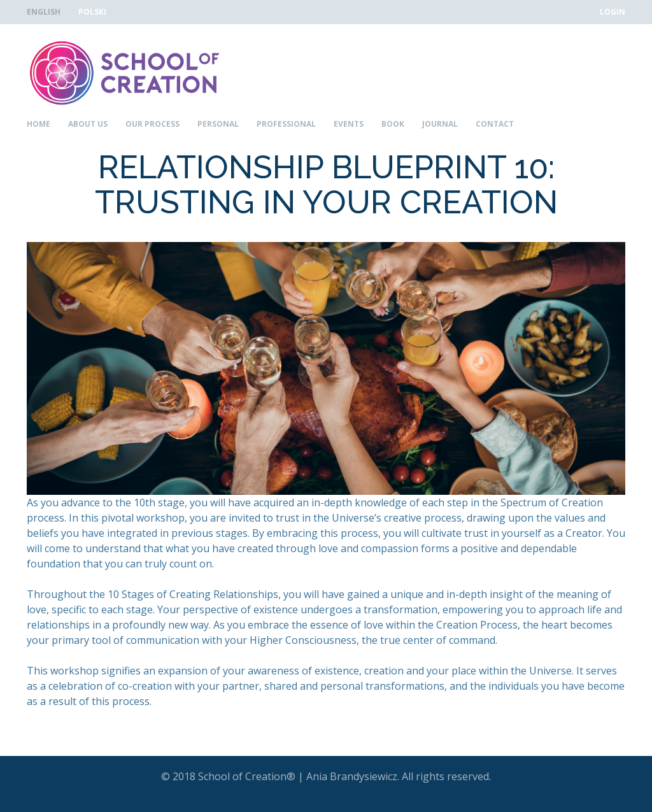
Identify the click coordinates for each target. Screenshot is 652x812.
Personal (218, 124)
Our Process (152, 124)
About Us (88, 124)
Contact (495, 124)
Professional (286, 124)
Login (613, 12)
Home (39, 124)
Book (393, 124)
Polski (92, 12)
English (44, 12)
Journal (440, 124)
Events (349, 124)
